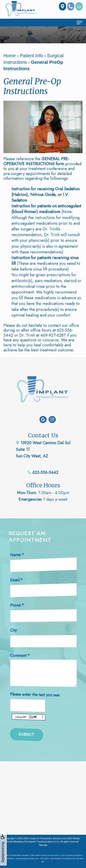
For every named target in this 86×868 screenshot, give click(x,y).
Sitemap (43, 845)
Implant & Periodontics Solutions (46, 838)
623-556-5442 (43, 462)
